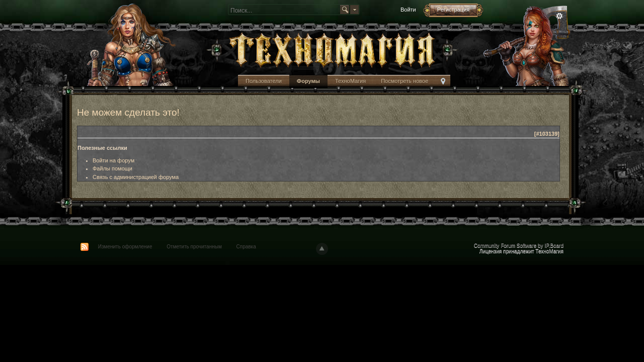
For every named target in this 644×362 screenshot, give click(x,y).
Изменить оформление (125, 247)
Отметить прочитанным (194, 247)
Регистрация (453, 10)
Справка (246, 247)
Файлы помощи (112, 168)
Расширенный (559, 16)
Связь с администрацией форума (136, 177)
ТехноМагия (350, 81)
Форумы (308, 81)
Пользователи (264, 81)
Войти (408, 10)
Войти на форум (113, 160)
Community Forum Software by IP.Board (519, 246)
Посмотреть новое (405, 81)
